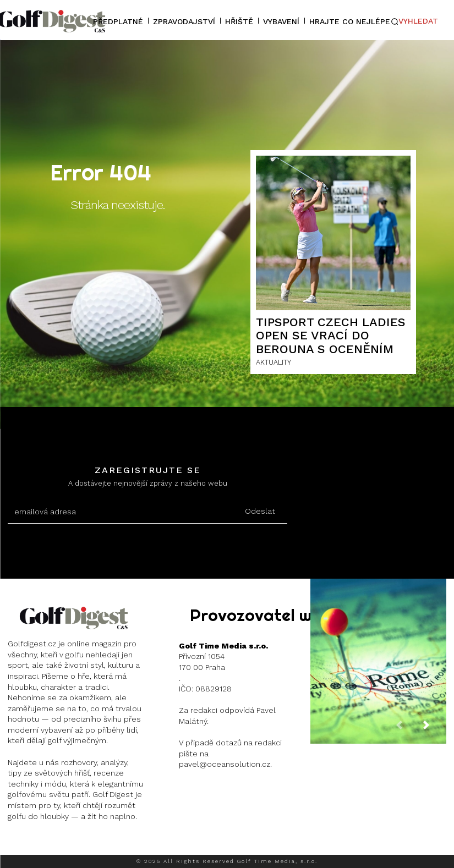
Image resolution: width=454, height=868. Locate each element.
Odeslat (260, 511)
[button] (414, 21)
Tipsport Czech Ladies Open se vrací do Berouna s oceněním (331, 335)
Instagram (48, 844)
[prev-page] (408, 730)
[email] (120, 512)
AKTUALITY (274, 362)
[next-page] (435, 730)
